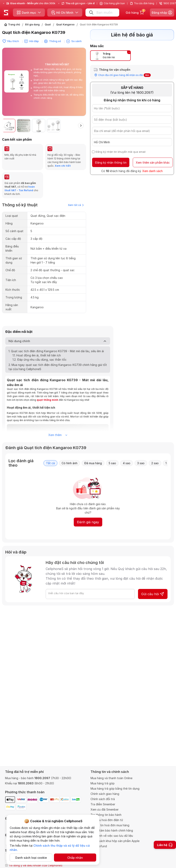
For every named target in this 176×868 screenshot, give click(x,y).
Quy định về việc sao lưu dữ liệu (112, 836)
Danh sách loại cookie (31, 858)
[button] (81, 126)
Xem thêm (58, 435)
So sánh (76, 41)
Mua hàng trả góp (103, 783)
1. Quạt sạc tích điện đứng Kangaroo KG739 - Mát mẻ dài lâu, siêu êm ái (56, 351)
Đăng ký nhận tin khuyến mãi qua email (121, 152)
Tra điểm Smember (103, 804)
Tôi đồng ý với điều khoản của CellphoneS (36, 865)
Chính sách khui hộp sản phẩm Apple (115, 841)
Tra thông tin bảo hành (106, 815)
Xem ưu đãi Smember (105, 809)
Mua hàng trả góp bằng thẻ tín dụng (115, 789)
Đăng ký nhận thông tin (111, 162)
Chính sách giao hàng (105, 794)
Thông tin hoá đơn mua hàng (110, 825)
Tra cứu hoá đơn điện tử (107, 820)
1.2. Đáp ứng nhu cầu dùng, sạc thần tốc (40, 360)
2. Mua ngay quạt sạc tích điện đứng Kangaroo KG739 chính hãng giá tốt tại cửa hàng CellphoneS (58, 367)
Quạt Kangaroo (65, 24)
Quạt (48, 24)
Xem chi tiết (62, 166)
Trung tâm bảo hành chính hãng (112, 830)
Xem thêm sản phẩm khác (153, 162)
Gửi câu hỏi (153, 594)
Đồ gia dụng (32, 24)
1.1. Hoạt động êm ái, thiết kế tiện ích (37, 355)
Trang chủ (14, 24)
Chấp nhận (75, 858)
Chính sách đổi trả (103, 799)
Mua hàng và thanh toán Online (111, 778)
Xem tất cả (76, 205)
